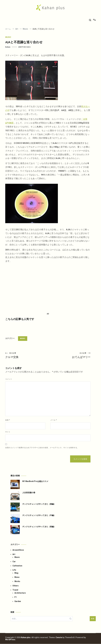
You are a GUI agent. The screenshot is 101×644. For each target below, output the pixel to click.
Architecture (20, 593)
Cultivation (17, 566)
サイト (8, 432)
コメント (9, 379)
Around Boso (18, 550)
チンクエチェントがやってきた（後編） (39, 504)
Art (14, 554)
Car (14, 562)
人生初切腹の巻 (29, 493)
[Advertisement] (48, 288)
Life (14, 570)
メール (54, 420)
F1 (16, 597)
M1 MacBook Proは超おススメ (35, 481)
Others (16, 586)
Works (17, 581)
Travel (15, 590)
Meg (16, 573)
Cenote (59, 638)
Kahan (8, 47)
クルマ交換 (27, 355)
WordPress (10, 640)
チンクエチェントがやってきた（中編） (39, 515)
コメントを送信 (80, 459)
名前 (8, 420)
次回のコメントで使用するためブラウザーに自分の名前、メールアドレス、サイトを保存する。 (42, 448)
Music (8, 37)
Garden (18, 601)
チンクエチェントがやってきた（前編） (39, 527)
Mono (17, 577)
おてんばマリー (69, 355)
